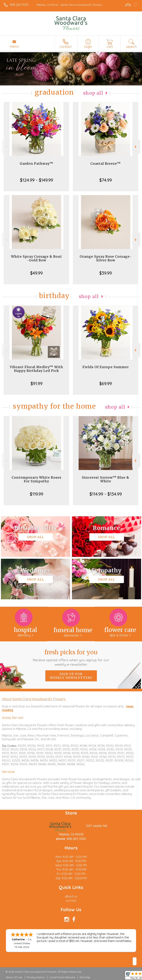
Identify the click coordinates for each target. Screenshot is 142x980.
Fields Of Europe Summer (106, 367)
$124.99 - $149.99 (37, 180)
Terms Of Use (14, 977)
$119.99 (37, 494)
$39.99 (106, 273)
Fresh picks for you (71, 658)
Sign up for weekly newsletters (71, 676)
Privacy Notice (36, 977)
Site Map (85, 977)
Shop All (93, 93)
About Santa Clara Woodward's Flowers (34, 699)
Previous (6, 147)
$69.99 (106, 383)
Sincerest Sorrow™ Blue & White (106, 479)
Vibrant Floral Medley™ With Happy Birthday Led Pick (36, 369)
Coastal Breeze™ (106, 164)
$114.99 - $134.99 (106, 494)
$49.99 (36, 273)
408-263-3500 (19, 5)
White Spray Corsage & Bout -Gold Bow (36, 258)
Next (136, 147)
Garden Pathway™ (37, 164)
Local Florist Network (62, 977)
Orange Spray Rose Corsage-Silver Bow (106, 258)
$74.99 (106, 180)
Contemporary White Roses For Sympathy (37, 479)
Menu (14, 46)
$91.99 (37, 383)
